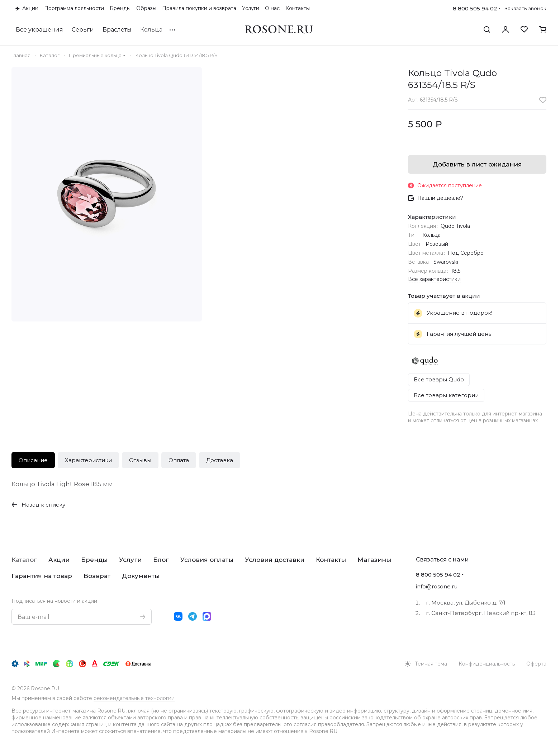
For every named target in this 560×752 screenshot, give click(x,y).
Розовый (437, 244)
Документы (141, 576)
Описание (33, 460)
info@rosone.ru (437, 586)
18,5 (456, 271)
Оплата (179, 460)
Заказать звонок (526, 8)
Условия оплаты (207, 560)
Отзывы (140, 460)
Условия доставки (275, 560)
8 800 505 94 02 (475, 8)
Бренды (94, 560)
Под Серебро (466, 253)
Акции (59, 560)
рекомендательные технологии (134, 698)
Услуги (130, 560)
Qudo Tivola (455, 226)
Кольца (431, 235)
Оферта (536, 664)
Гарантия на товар (42, 576)
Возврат (97, 576)
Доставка (220, 460)
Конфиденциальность (487, 664)
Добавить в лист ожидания (477, 164)
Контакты (331, 560)
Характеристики (88, 460)
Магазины (374, 560)
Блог (161, 560)
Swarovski (446, 262)
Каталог (24, 560)
